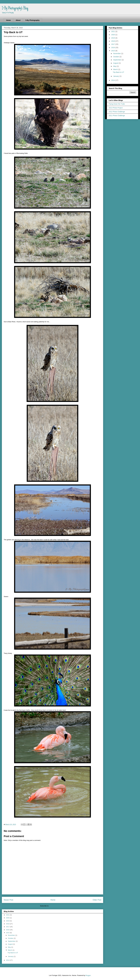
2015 (8, 933)
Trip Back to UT (13, 953)
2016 (8, 930)
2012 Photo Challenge (117, 112)
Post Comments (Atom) (57, 906)
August (10, 944)
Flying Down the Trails (117, 104)
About (18, 20)
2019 (8, 921)
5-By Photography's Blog (15, 8)
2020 (8, 918)
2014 (8, 960)
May (10, 947)
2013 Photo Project (116, 108)
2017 (8, 927)
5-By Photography (32, 20)
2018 (8, 924)
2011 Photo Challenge (117, 116)
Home (8, 20)
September (12, 941)
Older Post (97, 900)
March (10, 950)
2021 (8, 915)
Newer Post (8, 900)
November (12, 935)
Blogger (88, 975)
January (11, 956)
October (11, 938)
